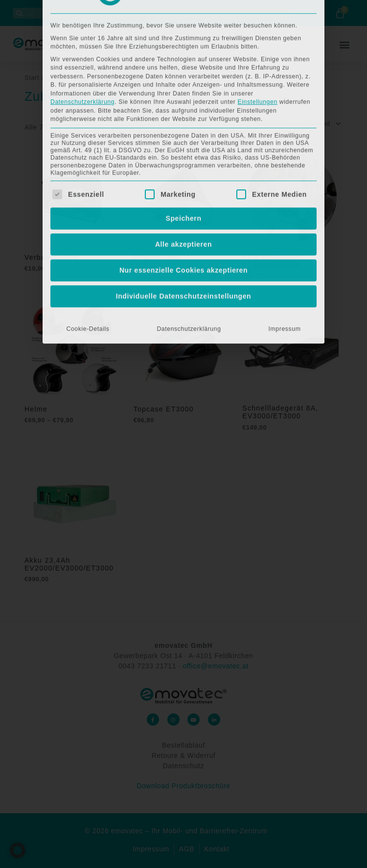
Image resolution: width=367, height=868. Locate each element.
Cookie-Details (88, 195)
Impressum (285, 195)
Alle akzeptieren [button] (183, 111)
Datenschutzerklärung (189, 195)
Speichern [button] (183, 85)
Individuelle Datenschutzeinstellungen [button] (184, 162)
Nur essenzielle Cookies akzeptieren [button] (183, 137)
